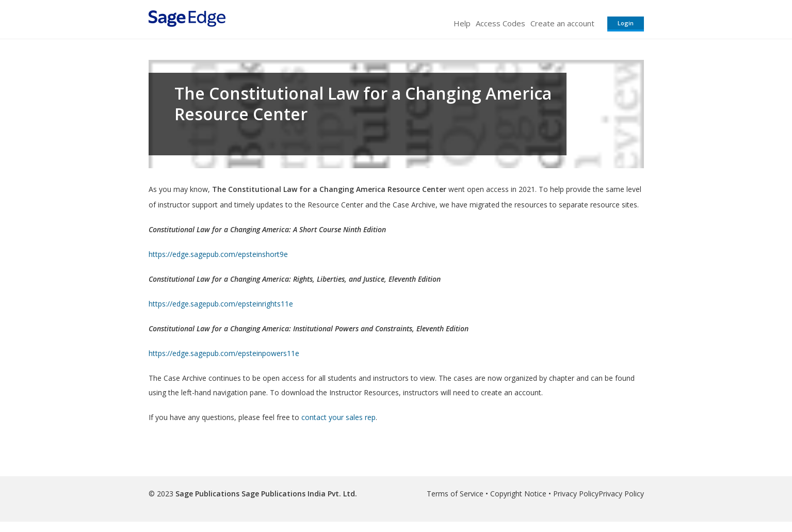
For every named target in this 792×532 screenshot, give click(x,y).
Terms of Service (455, 494)
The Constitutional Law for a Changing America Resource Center (363, 104)
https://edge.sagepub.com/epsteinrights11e (221, 304)
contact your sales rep (338, 417)
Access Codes (500, 23)
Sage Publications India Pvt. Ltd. (298, 494)
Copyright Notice (518, 494)
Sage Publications (207, 494)
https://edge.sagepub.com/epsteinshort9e (218, 254)
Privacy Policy (576, 494)
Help (462, 23)
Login (626, 23)
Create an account (562, 23)
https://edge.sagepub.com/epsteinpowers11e (224, 353)
